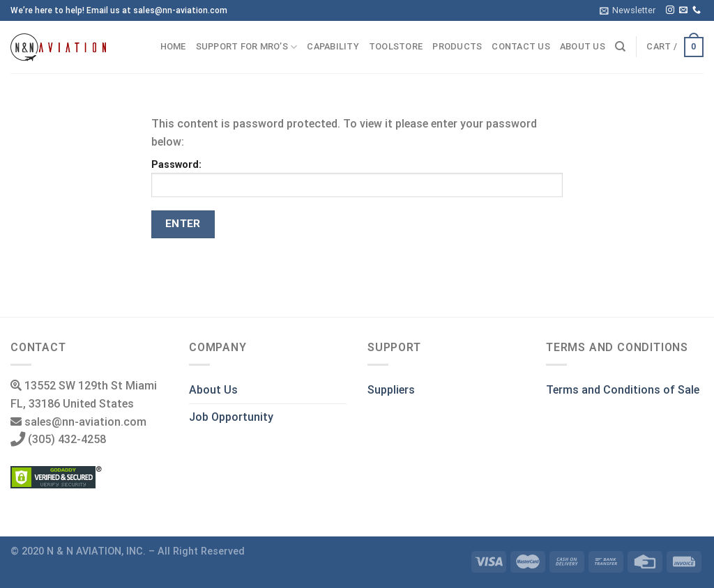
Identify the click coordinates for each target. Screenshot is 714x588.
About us (583, 46)
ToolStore (396, 46)
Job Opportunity (231, 417)
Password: (357, 178)
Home (173, 46)
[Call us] (697, 10)
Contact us (521, 46)
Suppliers (391, 390)
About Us (213, 390)
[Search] (620, 47)
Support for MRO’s (247, 47)
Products (457, 46)
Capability (333, 46)
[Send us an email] (683, 10)
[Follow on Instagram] (670, 10)
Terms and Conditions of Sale (623, 390)
